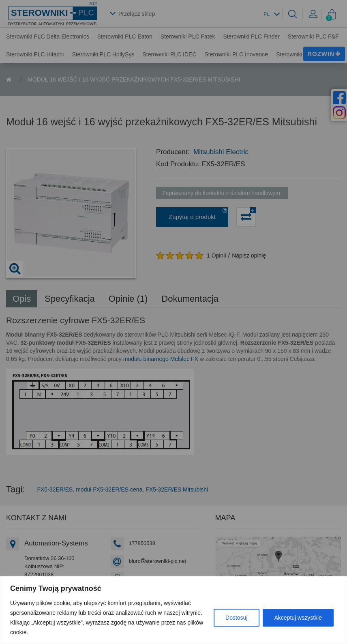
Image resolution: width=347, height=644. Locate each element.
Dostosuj (236, 618)
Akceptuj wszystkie (298, 618)
